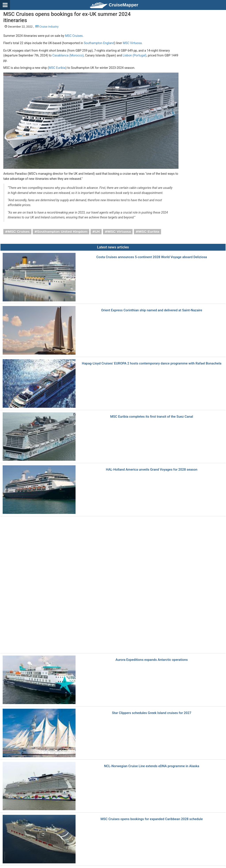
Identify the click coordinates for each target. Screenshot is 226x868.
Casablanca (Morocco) (68, 55)
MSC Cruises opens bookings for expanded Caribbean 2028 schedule (152, 819)
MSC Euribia (57, 68)
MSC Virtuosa (132, 43)
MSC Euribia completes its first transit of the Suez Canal (152, 417)
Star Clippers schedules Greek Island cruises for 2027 (152, 713)
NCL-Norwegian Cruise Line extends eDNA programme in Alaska (152, 766)
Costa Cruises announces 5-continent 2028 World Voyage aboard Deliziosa (152, 257)
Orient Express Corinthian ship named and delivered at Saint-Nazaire (152, 310)
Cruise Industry (47, 27)
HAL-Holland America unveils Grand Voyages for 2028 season (152, 470)
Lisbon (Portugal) (135, 55)
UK (98, 232)
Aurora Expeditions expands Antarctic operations (152, 660)
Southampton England (99, 43)
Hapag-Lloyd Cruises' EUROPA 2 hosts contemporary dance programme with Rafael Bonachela (152, 364)
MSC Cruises (74, 36)
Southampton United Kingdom (62, 232)
